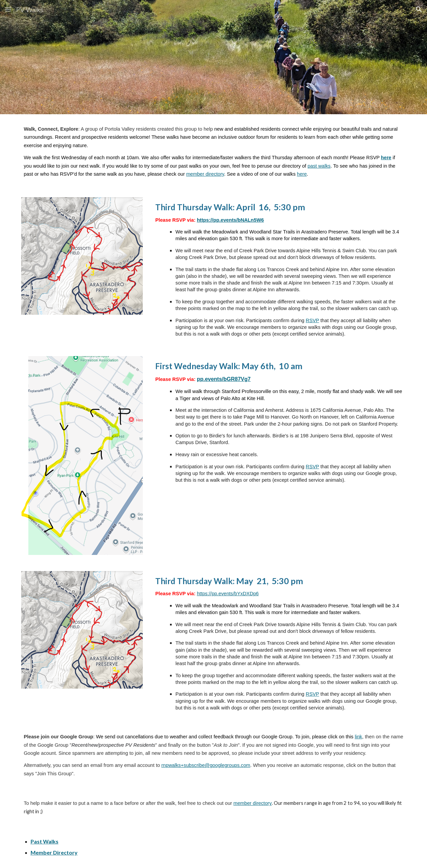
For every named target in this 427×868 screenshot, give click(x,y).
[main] (214, 152)
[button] (8, 9)
